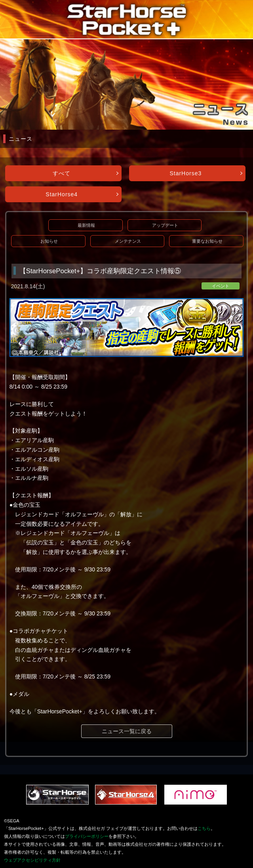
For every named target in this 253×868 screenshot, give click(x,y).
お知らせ (49, 241)
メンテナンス (128, 241)
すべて (62, 173)
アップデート (165, 225)
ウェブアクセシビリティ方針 (32, 860)
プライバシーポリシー (87, 836)
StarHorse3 (185, 173)
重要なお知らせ (207, 241)
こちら (204, 828)
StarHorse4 (62, 194)
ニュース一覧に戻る (127, 731)
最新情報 (86, 225)
